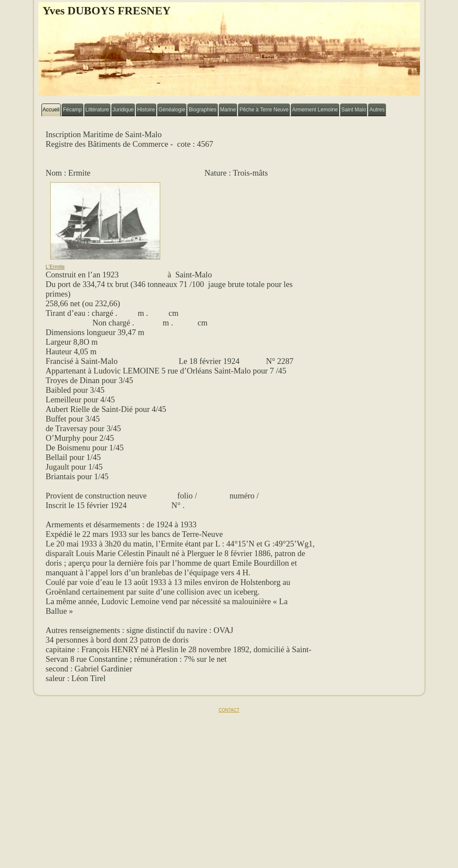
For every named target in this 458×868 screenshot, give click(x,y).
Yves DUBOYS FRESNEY (107, 11)
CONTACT (229, 710)
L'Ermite (103, 265)
